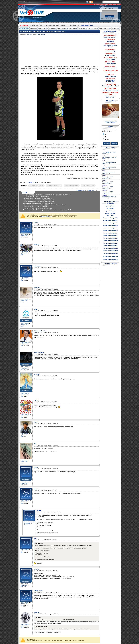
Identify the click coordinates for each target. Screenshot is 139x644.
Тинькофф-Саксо (89, 186)
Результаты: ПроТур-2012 (110, 223)
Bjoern (36, 422)
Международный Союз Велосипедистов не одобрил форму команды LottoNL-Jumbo (47, 210)
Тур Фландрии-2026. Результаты (108, 178)
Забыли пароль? (113, 19)
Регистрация (105, 19)
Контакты (73, 25)
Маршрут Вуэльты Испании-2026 (110, 96)
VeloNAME (52, 28)
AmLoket (37, 374)
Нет (106, 137)
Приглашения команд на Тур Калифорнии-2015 (36, 207)
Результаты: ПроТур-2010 (110, 218)
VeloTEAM (42, 28)
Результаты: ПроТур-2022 (110, 248)
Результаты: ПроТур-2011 (110, 220)
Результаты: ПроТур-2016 (110, 233)
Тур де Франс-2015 (37, 186)
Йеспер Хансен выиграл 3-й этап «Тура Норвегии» (37, 198)
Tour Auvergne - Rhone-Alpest (110, 86)
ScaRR (39, 511)
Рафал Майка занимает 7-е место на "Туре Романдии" (39, 202)
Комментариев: (25, 234)
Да (105, 134)
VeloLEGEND (62, 28)
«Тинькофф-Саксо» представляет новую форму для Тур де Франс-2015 (43, 31)
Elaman (36, 223)
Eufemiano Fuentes (40, 331)
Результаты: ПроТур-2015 (110, 231)
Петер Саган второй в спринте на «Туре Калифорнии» (38, 200)
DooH (35, 309)
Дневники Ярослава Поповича (56, 25)
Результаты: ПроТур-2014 (110, 228)
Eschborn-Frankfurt (110, 76)
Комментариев (80, 190)
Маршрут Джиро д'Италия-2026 (110, 81)
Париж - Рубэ (110, 215)
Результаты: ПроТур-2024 (110, 253)
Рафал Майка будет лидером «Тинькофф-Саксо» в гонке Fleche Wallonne (44, 205)
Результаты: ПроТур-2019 (110, 241)
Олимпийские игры (87, 25)
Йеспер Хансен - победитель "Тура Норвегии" (36, 196)
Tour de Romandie (110, 72)
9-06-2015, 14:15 (41, 34)
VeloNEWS (23, 28)
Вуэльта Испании (110, 211)
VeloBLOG (115, 28)
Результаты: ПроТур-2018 (110, 238)
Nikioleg (36, 569)
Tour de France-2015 (55, 186)
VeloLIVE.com (32, 182)
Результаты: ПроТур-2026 (110, 260)
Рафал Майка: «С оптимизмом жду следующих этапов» (39, 203)
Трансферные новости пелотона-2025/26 (110, 122)
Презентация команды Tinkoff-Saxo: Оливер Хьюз (37, 208)
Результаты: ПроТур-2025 (110, 256)
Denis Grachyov (39, 353)
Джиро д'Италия (110, 206)
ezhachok (37, 288)
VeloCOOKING (93, 28)
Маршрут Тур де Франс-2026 (110, 90)
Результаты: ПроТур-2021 (110, 246)
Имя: (22, 237)
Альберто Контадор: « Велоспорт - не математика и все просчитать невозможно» (46, 195)
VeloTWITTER (104, 28)
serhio (36, 467)
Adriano (36, 244)
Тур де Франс (110, 208)
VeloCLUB (82, 28)
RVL (35, 444)
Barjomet (37, 612)
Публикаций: (24, 236)
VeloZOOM (73, 28)
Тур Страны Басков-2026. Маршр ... (109, 153)
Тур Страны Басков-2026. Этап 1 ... (109, 163)
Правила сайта (37, 25)
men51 (36, 400)
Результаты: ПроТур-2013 (110, 225)
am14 (35, 489)
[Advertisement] (70, 51)
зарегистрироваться (46, 217)
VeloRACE (33, 28)
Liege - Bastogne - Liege (110, 68)
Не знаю (107, 139)
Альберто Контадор (72, 186)
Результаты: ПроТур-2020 (110, 243)
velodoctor (37, 266)
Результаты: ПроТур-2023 (110, 251)
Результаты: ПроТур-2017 (110, 236)
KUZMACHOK (38, 591)
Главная (25, 25)
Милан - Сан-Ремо (110, 214)
